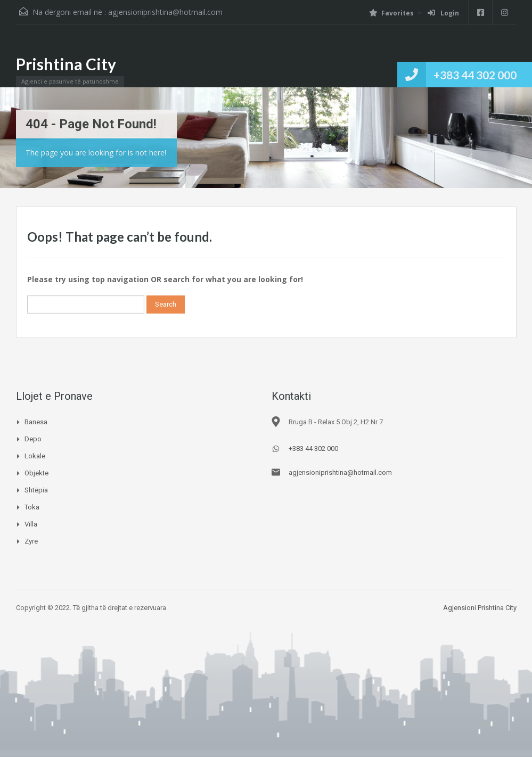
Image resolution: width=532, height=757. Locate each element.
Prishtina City (66, 64)
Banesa (36, 422)
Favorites (391, 13)
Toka (32, 507)
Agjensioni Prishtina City (480, 608)
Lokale (35, 456)
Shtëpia (36, 490)
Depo (33, 439)
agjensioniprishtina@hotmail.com (165, 12)
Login (443, 13)
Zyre (31, 541)
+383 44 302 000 (475, 75)
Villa (31, 524)
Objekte (36, 473)
